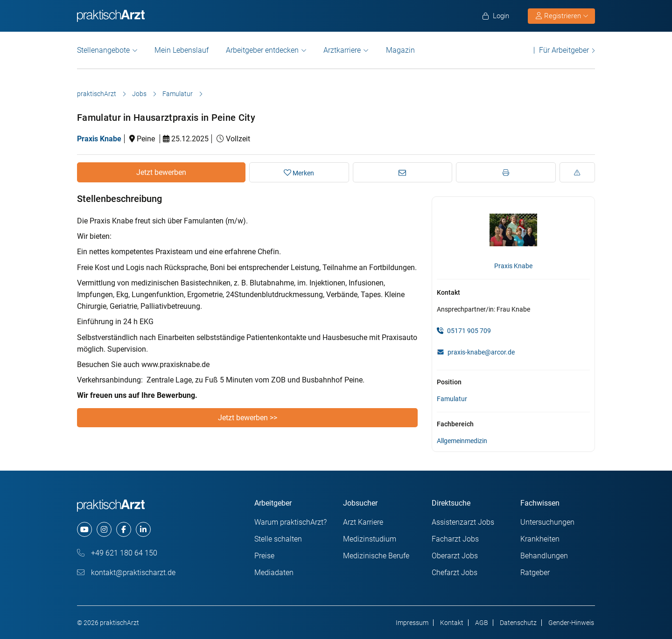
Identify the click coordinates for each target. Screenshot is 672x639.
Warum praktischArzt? (290, 522)
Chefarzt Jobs (455, 573)
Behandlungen (544, 556)
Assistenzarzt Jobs (463, 522)
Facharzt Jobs (455, 539)
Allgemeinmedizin (462, 441)
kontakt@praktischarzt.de (126, 573)
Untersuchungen (547, 522)
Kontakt (452, 623)
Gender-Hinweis (571, 623)
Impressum (412, 623)
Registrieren (562, 16)
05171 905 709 (464, 331)
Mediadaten (274, 573)
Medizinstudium (370, 539)
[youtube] (84, 529)
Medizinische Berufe (376, 556)
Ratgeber (535, 573)
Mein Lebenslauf (182, 50)
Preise (264, 556)
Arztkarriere (342, 50)
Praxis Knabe (99, 139)
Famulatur (178, 94)
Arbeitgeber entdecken (262, 50)
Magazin (400, 50)
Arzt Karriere (363, 522)
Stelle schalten (278, 539)
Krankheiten (540, 539)
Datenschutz (518, 623)
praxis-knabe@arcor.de (481, 352)
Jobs (139, 94)
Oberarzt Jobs (455, 556)
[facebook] (124, 529)
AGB (482, 623)
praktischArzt (97, 94)
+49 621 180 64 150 (117, 553)
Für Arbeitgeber (564, 50)
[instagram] (104, 529)
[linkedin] (143, 529)
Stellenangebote (103, 50)
